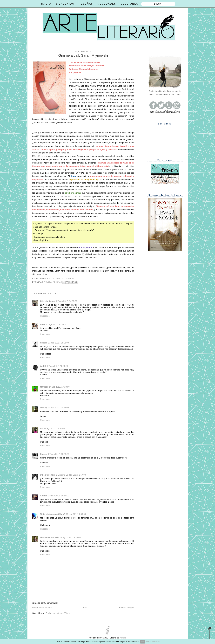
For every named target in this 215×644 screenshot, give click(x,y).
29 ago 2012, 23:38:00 (70, 537)
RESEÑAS (86, 4)
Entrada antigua (127, 607)
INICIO (46, 4)
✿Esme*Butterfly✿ (49, 537)
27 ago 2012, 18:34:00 (58, 408)
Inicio (86, 607)
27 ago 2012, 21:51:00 (54, 428)
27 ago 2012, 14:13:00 (58, 343)
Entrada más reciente (42, 607)
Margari (44, 387)
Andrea (44, 496)
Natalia (123, 638)
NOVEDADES (107, 4)
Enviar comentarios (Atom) (58, 613)
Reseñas (57, 282)
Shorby (44, 454)
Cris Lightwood (48, 301)
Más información (153, 642)
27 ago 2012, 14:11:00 (57, 324)
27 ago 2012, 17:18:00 (59, 387)
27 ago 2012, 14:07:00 (67, 301)
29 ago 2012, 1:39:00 (76, 514)
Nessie (44, 343)
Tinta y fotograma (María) (53, 514)
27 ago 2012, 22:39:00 (59, 454)
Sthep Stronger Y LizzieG (53, 475)
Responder (45, 316)
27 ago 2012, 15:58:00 (58, 366)
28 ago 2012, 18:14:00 (59, 496)
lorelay (44, 408)
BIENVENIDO (65, 4)
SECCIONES (129, 4)
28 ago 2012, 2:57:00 (76, 475)
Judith (43, 366)
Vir (42, 428)
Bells (43, 324)
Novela (48, 282)
